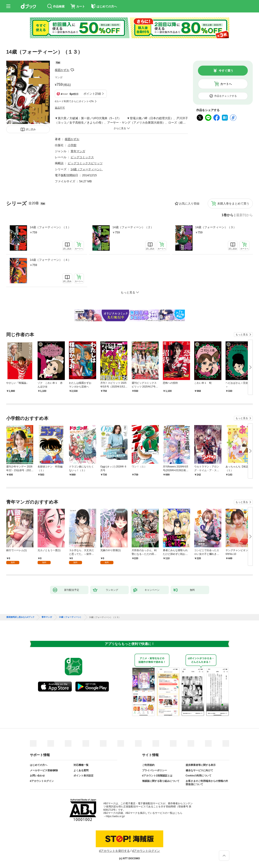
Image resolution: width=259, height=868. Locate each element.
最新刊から (244, 215)
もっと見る (242, 335)
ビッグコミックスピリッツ (85, 163)
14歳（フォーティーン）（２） (133, 227)
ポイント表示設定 (83, 776)
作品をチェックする (226, 96)
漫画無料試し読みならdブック (20, 617)
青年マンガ (78, 151)
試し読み (31, 129)
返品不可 (60, 108)
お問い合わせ (37, 776)
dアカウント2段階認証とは (157, 776)
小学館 (72, 145)
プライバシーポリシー (155, 770)
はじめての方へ (39, 765)
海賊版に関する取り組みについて (161, 781)
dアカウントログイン (42, 781)
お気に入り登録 (189, 204)
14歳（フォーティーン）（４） (50, 260)
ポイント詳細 (92, 94)
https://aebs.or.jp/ (115, 816)
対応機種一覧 (81, 765)
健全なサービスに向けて (199, 770)
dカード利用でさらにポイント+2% (74, 101)
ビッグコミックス (82, 157)
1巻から (228, 215)
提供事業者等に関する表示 (201, 765)
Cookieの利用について (199, 776)
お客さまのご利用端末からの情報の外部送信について (207, 783)
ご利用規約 (148, 765)
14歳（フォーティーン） (87, 169)
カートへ (226, 84)
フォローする (72, 70)
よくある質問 (81, 770)
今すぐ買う (226, 71)
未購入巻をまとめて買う (233, 204)
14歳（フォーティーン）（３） (216, 227)
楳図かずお (62, 70)
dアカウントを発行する (114, 851)
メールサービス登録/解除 (44, 770)
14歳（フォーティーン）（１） (50, 227)
